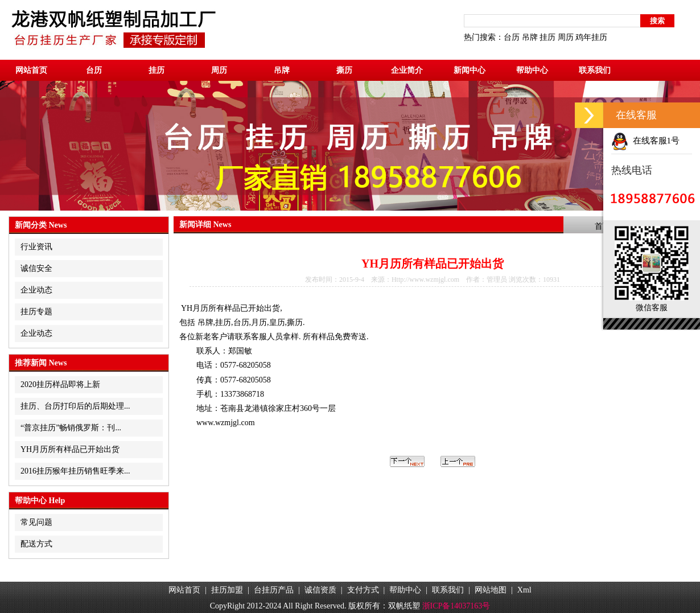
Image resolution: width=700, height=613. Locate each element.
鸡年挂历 (591, 37)
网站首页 (31, 70)
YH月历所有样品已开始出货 (70, 449)
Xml (524, 590)
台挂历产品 (274, 590)
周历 (566, 37)
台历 (512, 37)
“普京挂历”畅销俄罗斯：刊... (71, 428)
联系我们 (595, 70)
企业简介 (407, 70)
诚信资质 (320, 590)
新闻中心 (470, 70)
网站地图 (491, 590)
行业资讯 (36, 247)
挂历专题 (36, 312)
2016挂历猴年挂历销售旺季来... (75, 471)
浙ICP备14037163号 (456, 606)
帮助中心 (532, 70)
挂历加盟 (227, 590)
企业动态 (36, 290)
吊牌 (530, 37)
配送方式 (36, 544)
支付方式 (363, 590)
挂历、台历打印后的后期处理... (75, 406)
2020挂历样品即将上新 (60, 384)
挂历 (547, 37)
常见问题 (36, 522)
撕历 (344, 70)
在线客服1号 (645, 141)
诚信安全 (36, 268)
